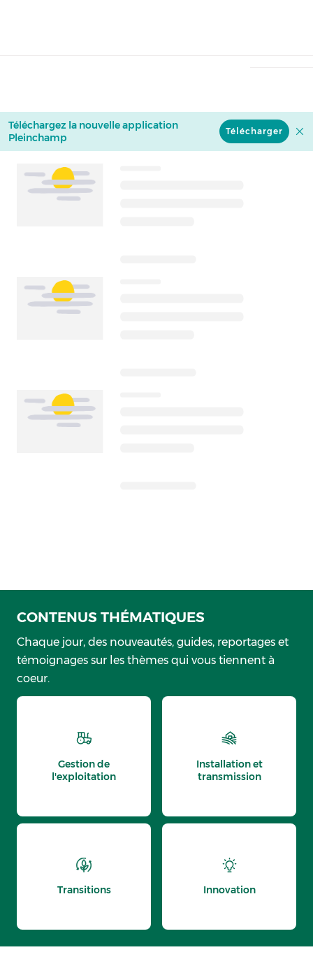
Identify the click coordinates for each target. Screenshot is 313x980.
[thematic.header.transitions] (84, 877)
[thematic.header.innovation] (229, 877)
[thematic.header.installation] (229, 756)
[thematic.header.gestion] (84, 756)
